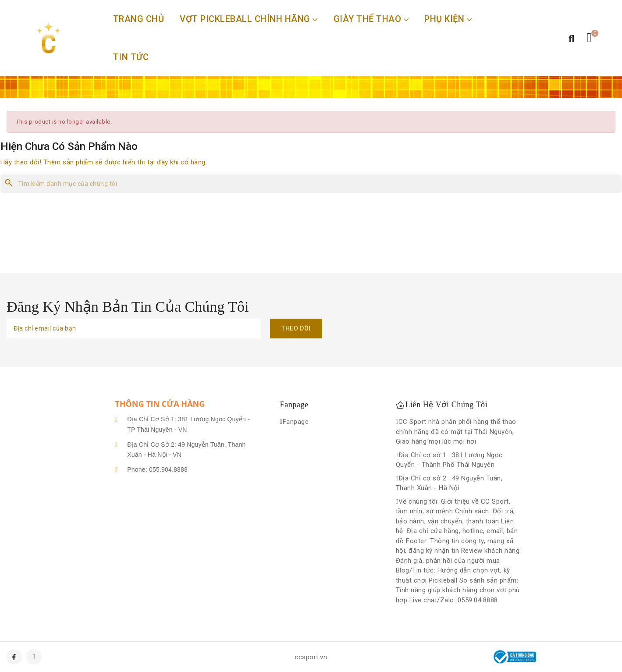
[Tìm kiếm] (311, 184)
